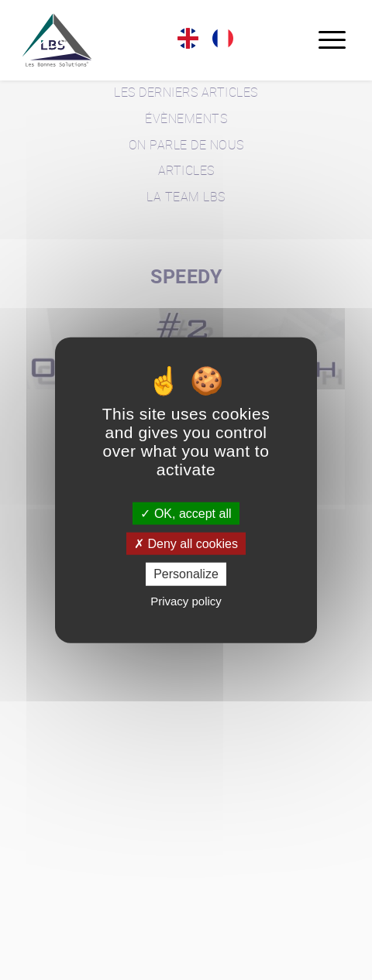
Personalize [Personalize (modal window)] (186, 574)
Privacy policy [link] (186, 600)
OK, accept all (186, 514)
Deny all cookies (186, 544)
